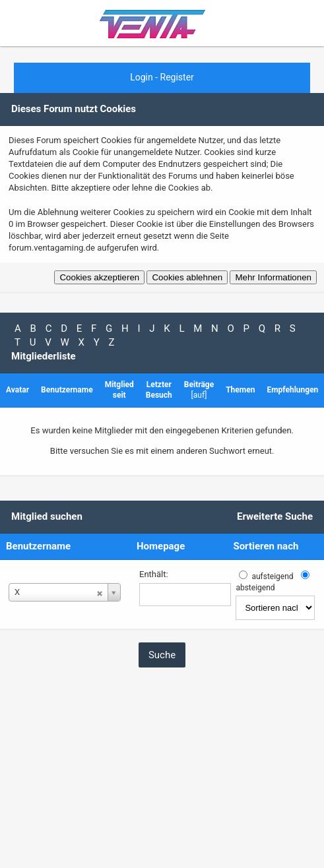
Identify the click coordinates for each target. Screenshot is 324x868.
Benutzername (38, 546)
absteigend (255, 588)
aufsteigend (272, 576)
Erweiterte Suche (275, 516)
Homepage (161, 546)
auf (199, 395)
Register (177, 77)
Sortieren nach (266, 546)
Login (142, 77)
